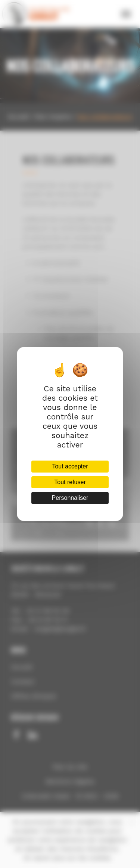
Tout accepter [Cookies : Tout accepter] (70, 466)
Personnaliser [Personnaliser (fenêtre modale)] (70, 498)
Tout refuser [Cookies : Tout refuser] (70, 482)
